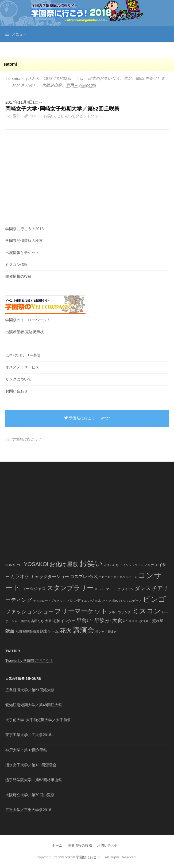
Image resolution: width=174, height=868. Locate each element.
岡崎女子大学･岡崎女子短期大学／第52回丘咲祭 (62, 109)
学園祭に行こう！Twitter (87, 418)
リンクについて (18, 379)
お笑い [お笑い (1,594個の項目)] (91, 563)
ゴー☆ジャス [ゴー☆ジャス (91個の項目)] (34, 589)
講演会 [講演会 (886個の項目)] (84, 630)
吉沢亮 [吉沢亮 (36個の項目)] (26, 621)
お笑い (49, 116)
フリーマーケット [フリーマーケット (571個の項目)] (81, 611)
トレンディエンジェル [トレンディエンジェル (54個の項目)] (84, 601)
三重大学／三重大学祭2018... (30, 810)
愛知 (17, 116)
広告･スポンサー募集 (23, 355)
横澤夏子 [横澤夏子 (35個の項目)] (145, 621)
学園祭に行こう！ (27, 439)
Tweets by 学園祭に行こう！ (29, 661)
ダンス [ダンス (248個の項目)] (143, 588)
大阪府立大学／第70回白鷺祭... (31, 795)
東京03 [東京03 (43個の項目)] (134, 621)
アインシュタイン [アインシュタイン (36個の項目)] (132, 565)
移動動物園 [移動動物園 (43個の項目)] (31, 631)
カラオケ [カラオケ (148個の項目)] (20, 576)
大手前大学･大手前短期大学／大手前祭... (40, 720)
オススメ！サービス (22, 367)
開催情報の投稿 (18, 276)
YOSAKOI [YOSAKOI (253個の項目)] (36, 564)
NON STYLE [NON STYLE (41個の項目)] (14, 565)
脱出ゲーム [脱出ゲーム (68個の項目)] (49, 631)
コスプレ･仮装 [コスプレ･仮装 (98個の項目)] (84, 577)
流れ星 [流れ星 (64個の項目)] (158, 621)
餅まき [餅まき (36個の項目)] (112, 631)
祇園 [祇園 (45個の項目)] (19, 631)
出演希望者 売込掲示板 (25, 332)
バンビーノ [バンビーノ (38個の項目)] (134, 601)
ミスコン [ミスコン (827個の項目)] (146, 611)
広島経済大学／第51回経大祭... (31, 690)
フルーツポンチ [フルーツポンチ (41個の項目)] (120, 612)
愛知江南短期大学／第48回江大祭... (35, 705)
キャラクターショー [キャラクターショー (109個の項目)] (50, 576)
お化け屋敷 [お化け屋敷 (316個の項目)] (64, 564)
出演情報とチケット (22, 253)
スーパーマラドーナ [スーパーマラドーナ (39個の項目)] (108, 589)
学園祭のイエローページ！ (28, 320)
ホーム (57, 845)
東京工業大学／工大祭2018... (30, 735)
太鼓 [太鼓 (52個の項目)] (48, 621)
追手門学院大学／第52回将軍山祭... (35, 780)
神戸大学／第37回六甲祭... (28, 750)
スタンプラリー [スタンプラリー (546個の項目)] (70, 588)
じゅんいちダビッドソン (78, 116)
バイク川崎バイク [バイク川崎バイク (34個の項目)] (114, 601)
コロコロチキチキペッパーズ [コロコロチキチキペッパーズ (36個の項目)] (118, 577)
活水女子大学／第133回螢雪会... (32, 765)
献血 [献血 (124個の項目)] (10, 631)
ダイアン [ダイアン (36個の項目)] (128, 589)
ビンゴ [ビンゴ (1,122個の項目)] (154, 599)
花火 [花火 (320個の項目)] (66, 631)
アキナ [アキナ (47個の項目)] (149, 565)
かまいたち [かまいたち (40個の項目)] (111, 565)
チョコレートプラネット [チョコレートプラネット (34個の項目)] (49, 601)
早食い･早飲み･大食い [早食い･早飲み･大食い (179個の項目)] (102, 620)
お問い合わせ (17, 391)
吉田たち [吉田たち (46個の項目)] (37, 621)
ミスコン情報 (17, 265)
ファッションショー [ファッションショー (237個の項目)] (29, 611)
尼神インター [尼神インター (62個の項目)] (64, 621)
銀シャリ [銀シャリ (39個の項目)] (101, 631)
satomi (36, 116)
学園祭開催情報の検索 (24, 241)
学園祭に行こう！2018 (24, 229)
